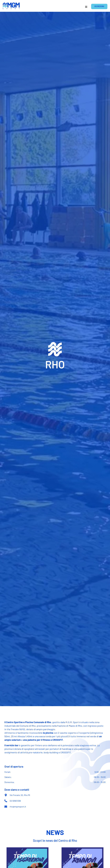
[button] (86, 7)
